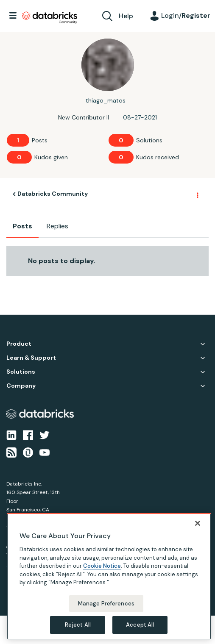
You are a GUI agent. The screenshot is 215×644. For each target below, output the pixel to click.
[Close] (198, 523)
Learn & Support (31, 358)
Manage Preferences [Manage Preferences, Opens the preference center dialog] (106, 604)
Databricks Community (50, 18)
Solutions (21, 372)
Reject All (78, 625)
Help (126, 16)
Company (21, 386)
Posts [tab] (22, 226)
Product (19, 344)
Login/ (186, 15)
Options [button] (197, 194)
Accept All (140, 625)
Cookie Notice (102, 566)
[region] (109, 576)
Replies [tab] (57, 226)
